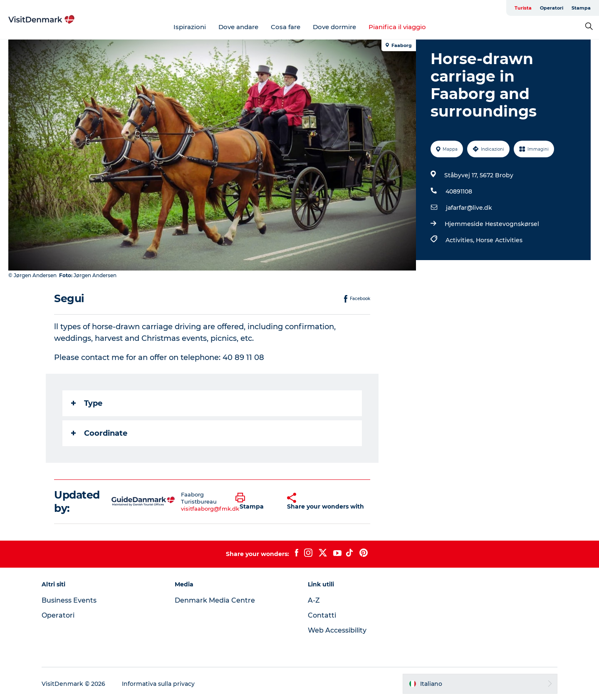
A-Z (314, 600)
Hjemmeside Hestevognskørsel (492, 224)
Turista (523, 8)
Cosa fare (286, 27)
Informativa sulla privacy (158, 684)
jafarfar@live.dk (469, 208)
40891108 (459, 191)
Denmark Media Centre (215, 600)
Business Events (69, 600)
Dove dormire (334, 27)
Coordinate (99, 433)
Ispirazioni (190, 27)
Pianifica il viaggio (397, 27)
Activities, (461, 240)
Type (87, 403)
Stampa (581, 8)
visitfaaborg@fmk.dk (210, 509)
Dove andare (238, 27)
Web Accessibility (337, 630)
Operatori (552, 8)
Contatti (322, 615)
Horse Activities (499, 240)
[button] (255, 501)
